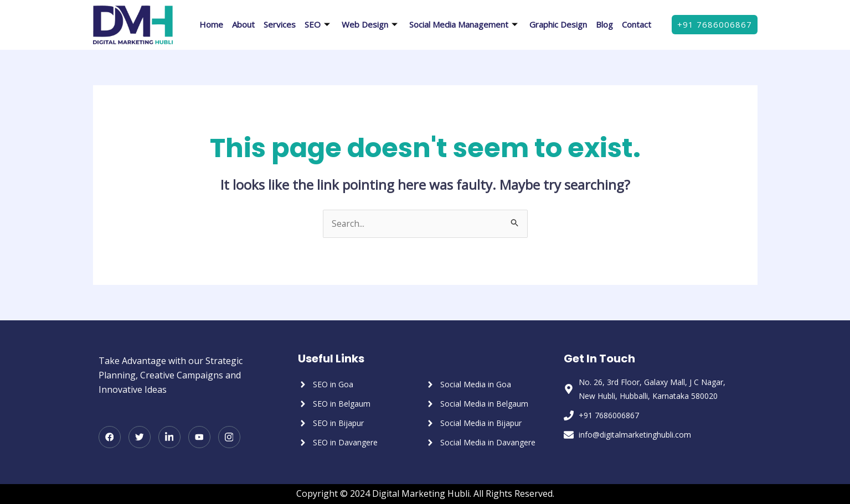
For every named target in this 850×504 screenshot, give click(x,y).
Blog (604, 24)
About (243, 24)
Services (280, 24)
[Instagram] (229, 438)
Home (211, 24)
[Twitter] (140, 438)
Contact (637, 24)
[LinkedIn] (169, 438)
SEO (319, 24)
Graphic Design (558, 24)
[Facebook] (110, 438)
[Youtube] (199, 438)
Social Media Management (465, 24)
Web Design (371, 24)
